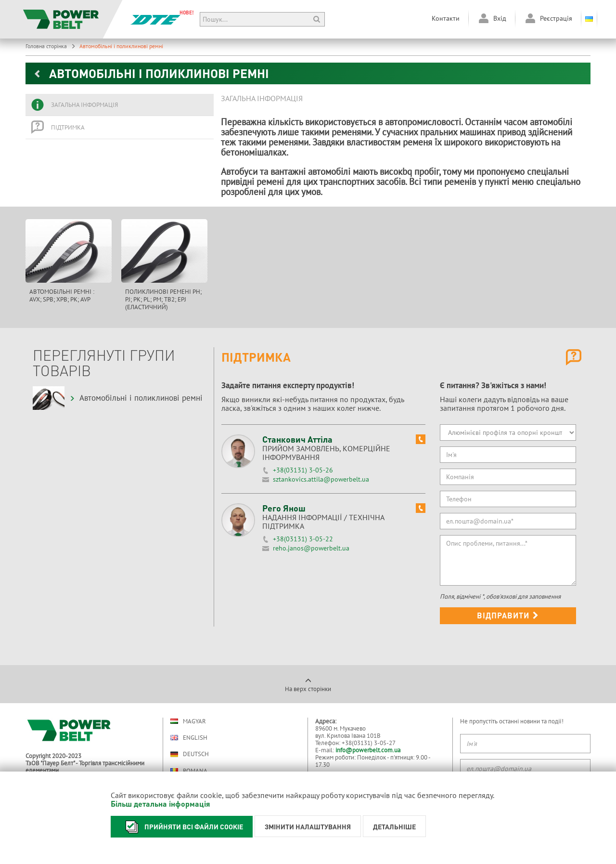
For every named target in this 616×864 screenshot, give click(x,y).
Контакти (446, 18)
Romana (189, 771)
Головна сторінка (51, 46)
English (189, 738)
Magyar (188, 721)
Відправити (508, 615)
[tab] (120, 105)
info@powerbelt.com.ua (368, 750)
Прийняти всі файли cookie (182, 827)
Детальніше (394, 826)
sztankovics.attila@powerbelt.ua (321, 479)
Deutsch (190, 754)
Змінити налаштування (308, 826)
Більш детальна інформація (160, 804)
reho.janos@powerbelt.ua (311, 548)
